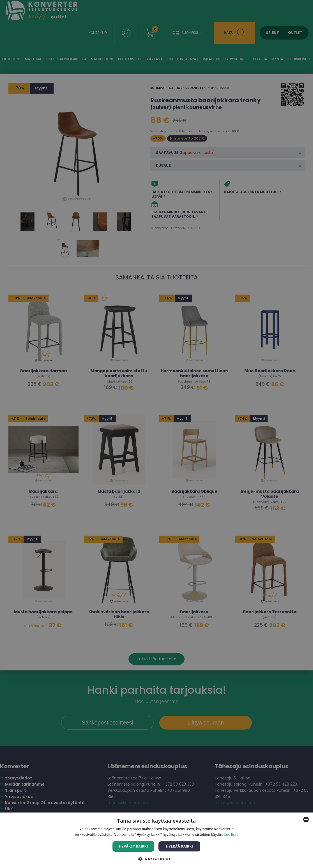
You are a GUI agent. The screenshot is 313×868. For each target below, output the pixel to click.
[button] (156, 859)
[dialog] (156, 434)
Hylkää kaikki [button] (179, 846)
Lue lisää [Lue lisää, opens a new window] (231, 835)
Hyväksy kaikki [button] (134, 846)
